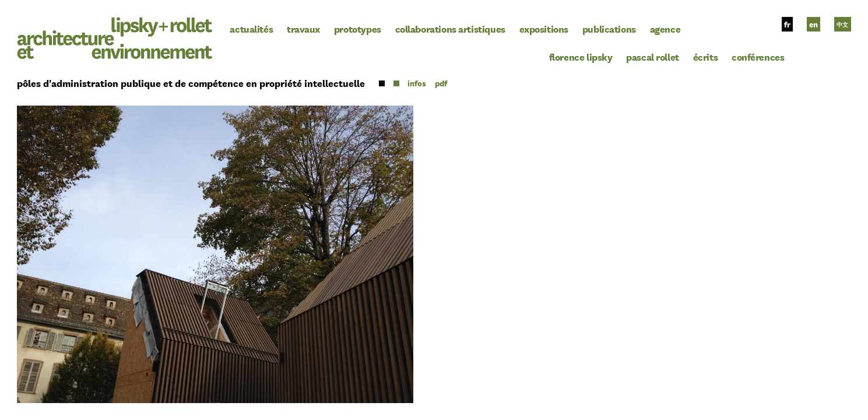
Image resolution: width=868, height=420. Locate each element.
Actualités (251, 29)
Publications (609, 29)
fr (787, 24)
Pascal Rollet (653, 57)
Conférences (758, 57)
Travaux (303, 29)
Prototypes (358, 29)
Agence (665, 29)
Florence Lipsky (581, 57)
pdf (441, 83)
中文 (842, 24)
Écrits (706, 57)
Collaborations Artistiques (450, 29)
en (813, 24)
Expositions (544, 29)
